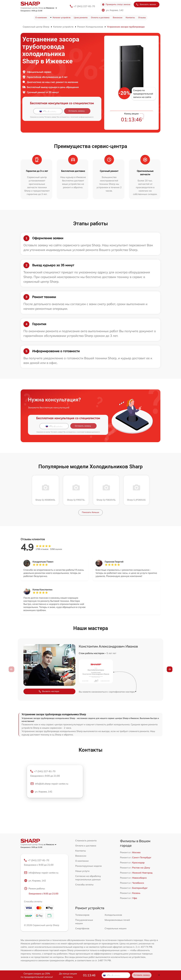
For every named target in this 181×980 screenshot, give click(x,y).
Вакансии (118, 17)
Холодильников (113, 915)
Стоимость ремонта (86, 841)
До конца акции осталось (68, 975)
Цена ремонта (81, 17)
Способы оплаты (84, 885)
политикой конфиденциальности (82, 117)
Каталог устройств (62, 17)
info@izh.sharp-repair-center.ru (49, 784)
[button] (170, 669)
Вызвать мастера (49, 691)
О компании (41, 17)
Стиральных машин (116, 928)
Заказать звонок (146, 4)
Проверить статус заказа (116, 4)
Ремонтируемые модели (89, 866)
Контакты (130, 17)
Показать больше (90, 512)
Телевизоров (82, 915)
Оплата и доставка (100, 17)
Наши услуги (82, 871)
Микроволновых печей (117, 920)
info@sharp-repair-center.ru (41, 873)
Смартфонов (82, 928)
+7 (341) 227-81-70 (84, 6)
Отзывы (142, 17)
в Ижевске (51, 8)
